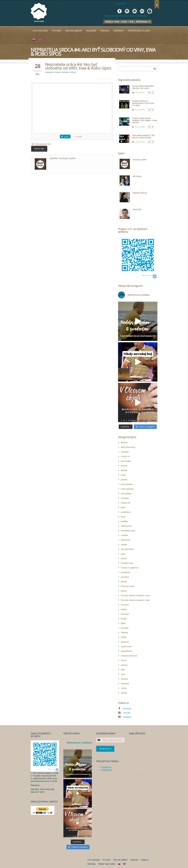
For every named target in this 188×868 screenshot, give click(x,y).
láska (123, 507)
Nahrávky (119, 31)
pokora (124, 558)
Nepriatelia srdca (128, 531)
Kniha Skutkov (127, 484)
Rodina (57, 72)
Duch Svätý (126, 461)
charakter (125, 452)
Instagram (127, 717)
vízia (123, 674)
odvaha (124, 545)
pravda (124, 582)
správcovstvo (126, 647)
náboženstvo (126, 526)
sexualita (125, 628)
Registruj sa (107, 770)
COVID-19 (125, 456)
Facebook (127, 709)
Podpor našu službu (139, 31)
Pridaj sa (105, 31)
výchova (124, 679)
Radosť (124, 609)
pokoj (123, 554)
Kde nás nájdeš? (74, 31)
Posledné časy (127, 563)
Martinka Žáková (140, 193)
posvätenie (125, 572)
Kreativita (125, 498)
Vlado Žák (137, 210)
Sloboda (65, 72)
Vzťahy (73, 72)
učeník (124, 660)
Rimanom (125, 614)
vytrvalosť (125, 684)
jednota (124, 480)
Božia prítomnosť (128, 447)
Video (66, 137)
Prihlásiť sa (106, 767)
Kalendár (91, 31)
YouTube (127, 713)
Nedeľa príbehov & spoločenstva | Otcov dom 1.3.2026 (143, 103)
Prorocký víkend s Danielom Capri (135, 596)
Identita (124, 470)
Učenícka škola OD (129, 656)
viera (123, 670)
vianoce (124, 665)
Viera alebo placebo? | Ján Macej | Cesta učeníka (143, 136)
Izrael (123, 475)
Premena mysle (127, 586)
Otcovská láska (127, 549)
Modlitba (124, 521)
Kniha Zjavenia (127, 489)
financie (124, 466)
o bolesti (124, 535)
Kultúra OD (125, 503)
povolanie (125, 577)
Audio (80, 137)
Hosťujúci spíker (67, 158)
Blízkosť (124, 443)
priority (124, 591)
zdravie (124, 693)
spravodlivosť (126, 651)
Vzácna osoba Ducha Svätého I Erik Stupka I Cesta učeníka (145, 120)
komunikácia (126, 494)
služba (124, 637)
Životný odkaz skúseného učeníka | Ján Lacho (143, 87)
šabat (123, 623)
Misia (123, 517)
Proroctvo (125, 605)
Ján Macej (137, 176)
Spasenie (125, 642)
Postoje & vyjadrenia (130, 568)
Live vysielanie (40, 31)
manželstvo (126, 512)
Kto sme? (56, 31)
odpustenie (125, 540)
